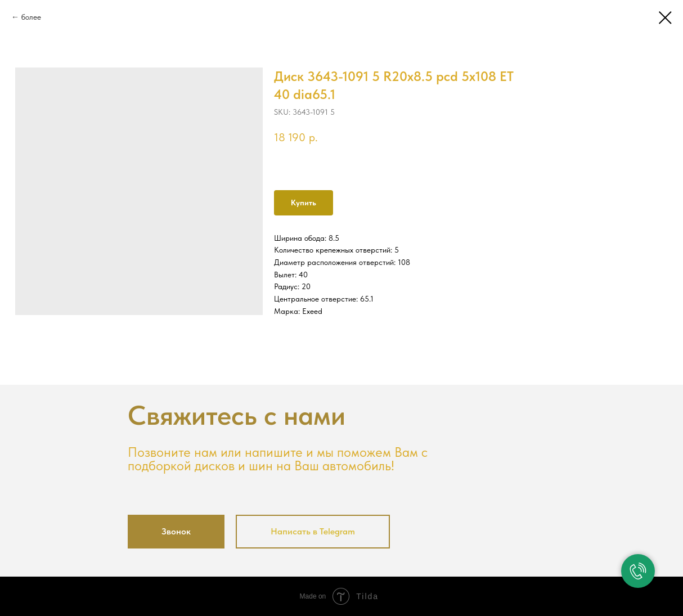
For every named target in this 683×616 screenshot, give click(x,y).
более (31, 17)
